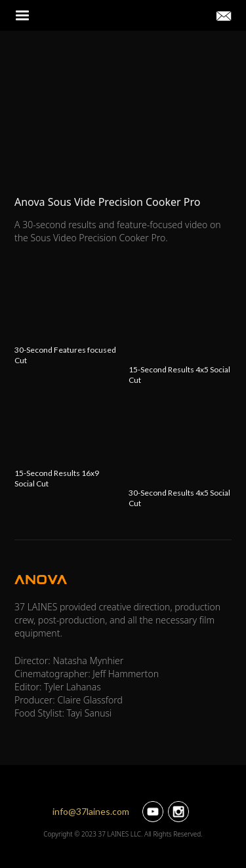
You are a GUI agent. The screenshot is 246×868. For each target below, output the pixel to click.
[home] (122, 16)
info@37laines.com (91, 811)
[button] (23, 16)
